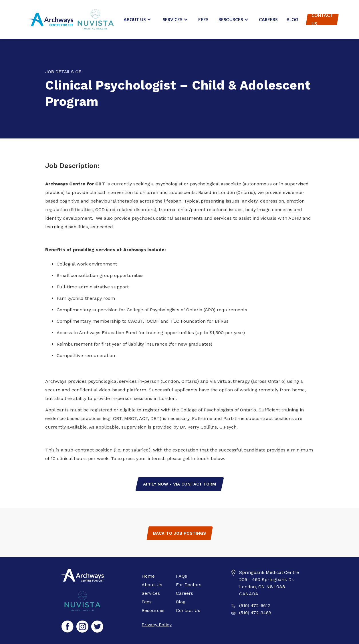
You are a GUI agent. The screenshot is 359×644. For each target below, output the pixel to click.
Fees (203, 19)
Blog (292, 19)
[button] (137, 19)
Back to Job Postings (179, 533)
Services (151, 593)
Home (148, 576)
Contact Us (322, 19)
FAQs (182, 576)
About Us (152, 585)
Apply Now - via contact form (179, 484)
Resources (153, 610)
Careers (268, 19)
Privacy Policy (157, 625)
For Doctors (189, 585)
